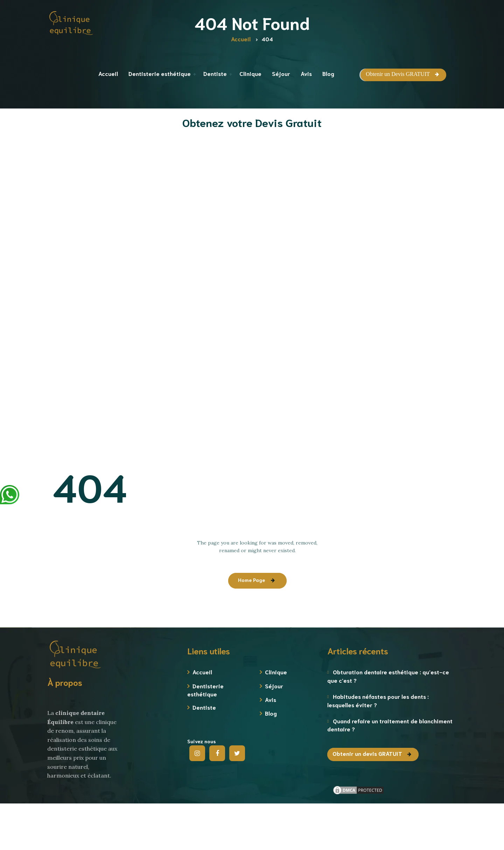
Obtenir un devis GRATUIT (367, 753)
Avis (271, 699)
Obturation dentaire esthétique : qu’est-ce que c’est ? (388, 676)
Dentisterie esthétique (205, 690)
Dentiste (204, 707)
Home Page (251, 580)
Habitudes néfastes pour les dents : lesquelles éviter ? (378, 700)
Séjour (274, 686)
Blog (271, 713)
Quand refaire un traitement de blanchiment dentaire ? (390, 725)
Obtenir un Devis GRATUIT (398, 74)
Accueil (202, 672)
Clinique (276, 672)
